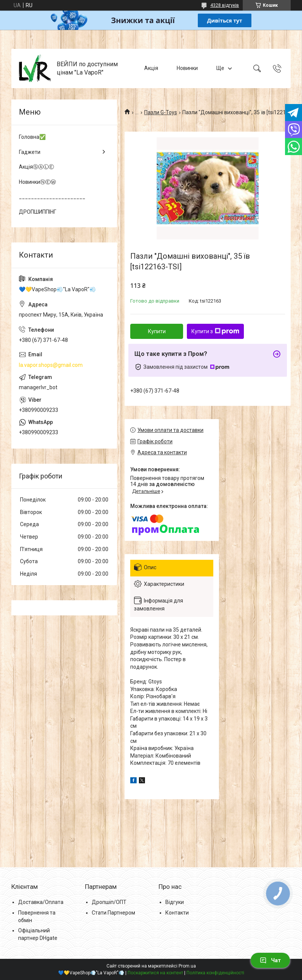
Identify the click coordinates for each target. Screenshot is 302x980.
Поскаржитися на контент (155, 973)
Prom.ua (187, 966)
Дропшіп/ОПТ (109, 902)
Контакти (177, 913)
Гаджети (30, 152)
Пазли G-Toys (161, 112)
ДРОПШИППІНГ (38, 212)
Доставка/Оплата (41, 902)
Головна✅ (32, 137)
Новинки (187, 68)
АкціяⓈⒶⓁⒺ (36, 167)
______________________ (52, 197)
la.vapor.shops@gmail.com (51, 365)
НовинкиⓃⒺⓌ (37, 182)
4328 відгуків (225, 5)
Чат (270, 960)
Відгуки (175, 902)
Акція (151, 68)
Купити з (215, 331)
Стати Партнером (113, 913)
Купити (157, 331)
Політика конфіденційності (215, 973)
